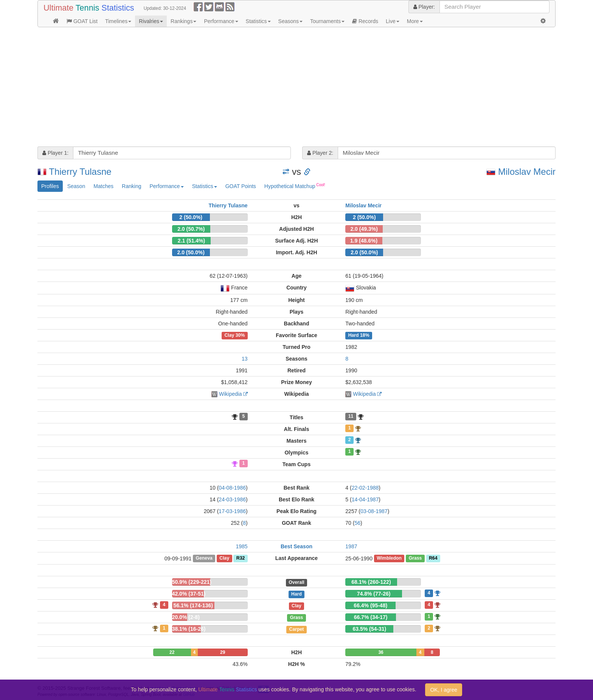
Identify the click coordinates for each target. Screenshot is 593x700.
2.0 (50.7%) (191, 229)
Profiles (50, 186)
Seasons (290, 21)
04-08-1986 (232, 488)
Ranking (131, 186)
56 (357, 523)
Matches (103, 186)
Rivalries (151, 21)
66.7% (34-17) (371, 617)
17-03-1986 (232, 511)
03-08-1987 (374, 511)
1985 (242, 546)
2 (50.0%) (191, 217)
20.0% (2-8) (186, 617)
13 (245, 359)
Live (393, 21)
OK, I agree (444, 690)
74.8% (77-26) (374, 594)
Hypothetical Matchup (295, 186)
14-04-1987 (365, 499)
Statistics (258, 21)
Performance (221, 21)
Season (76, 186)
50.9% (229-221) (192, 582)
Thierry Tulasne (80, 172)
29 (223, 652)
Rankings (183, 21)
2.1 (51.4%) (191, 241)
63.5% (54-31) (369, 629)
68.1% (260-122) (371, 582)
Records (365, 21)
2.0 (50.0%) (191, 252)
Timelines (118, 21)
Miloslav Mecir (527, 172)
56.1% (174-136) (193, 605)
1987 (351, 546)
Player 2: (320, 153)
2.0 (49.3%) (364, 229)
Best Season (296, 546)
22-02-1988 (365, 488)
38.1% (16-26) (189, 629)
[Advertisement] (264, 88)
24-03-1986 (232, 499)
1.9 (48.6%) (364, 241)
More (415, 21)
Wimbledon (389, 558)
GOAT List (82, 21)
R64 (433, 558)
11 (351, 417)
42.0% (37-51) (189, 594)
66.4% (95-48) (370, 605)
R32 (241, 558)
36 (381, 652)
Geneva (204, 558)
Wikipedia (231, 394)
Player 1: (55, 153)
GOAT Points (241, 186)
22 (172, 652)
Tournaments (327, 21)
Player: (424, 7)
